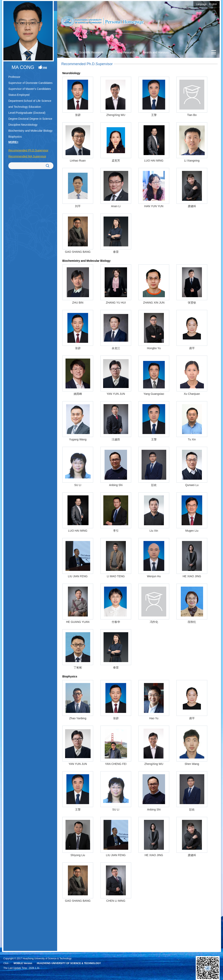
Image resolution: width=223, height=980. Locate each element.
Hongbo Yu (154, 348)
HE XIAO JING (192, 576)
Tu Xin (192, 439)
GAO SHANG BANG (78, 252)
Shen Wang (192, 764)
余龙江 (116, 348)
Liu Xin (154, 531)
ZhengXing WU (116, 115)
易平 (192, 348)
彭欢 (154, 485)
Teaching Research (123, 52)
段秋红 (192, 622)
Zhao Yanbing (78, 718)
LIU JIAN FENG (78, 576)
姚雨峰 (78, 394)
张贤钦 (192, 303)
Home (68, 52)
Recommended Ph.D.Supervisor (28, 150)
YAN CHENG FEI (116, 764)
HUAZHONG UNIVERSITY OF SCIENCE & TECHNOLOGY (69, 963)
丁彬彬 (78, 667)
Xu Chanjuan (192, 394)
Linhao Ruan (78, 161)
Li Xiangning (192, 161)
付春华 (116, 622)
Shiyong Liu (78, 855)
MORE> (13, 142)
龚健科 (192, 206)
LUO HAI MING (154, 161)
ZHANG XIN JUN (154, 303)
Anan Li (116, 206)
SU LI (78, 485)
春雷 (116, 252)
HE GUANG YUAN (78, 622)
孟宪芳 (116, 161)
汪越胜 (116, 439)
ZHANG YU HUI (116, 303)
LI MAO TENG (116, 576)
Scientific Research (91, 52)
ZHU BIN (78, 303)
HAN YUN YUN (154, 206)
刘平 (78, 206)
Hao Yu (154, 718)
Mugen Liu (192, 531)
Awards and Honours (156, 52)
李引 (116, 531)
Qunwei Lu (192, 485)
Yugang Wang (78, 439)
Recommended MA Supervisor (27, 156)
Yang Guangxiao (154, 394)
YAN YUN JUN (116, 394)
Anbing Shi (116, 485)
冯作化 (154, 622)
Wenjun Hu (154, 576)
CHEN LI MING (116, 901)
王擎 (154, 115)
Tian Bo (192, 115)
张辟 (78, 115)
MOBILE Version (23, 963)
